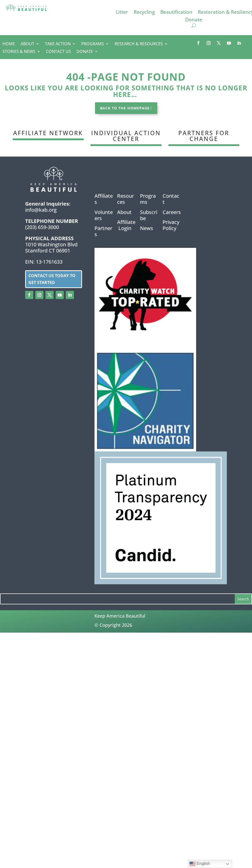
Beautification (176, 13)
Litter (122, 13)
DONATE (85, 52)
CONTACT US (58, 52)
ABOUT (27, 44)
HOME (9, 44)
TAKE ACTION (58, 44)
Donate (194, 20)
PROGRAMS (93, 44)
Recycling (144, 13)
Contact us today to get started (52, 279)
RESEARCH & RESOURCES (139, 44)
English (200, 864)
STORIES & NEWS (19, 52)
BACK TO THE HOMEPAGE (125, 108)
